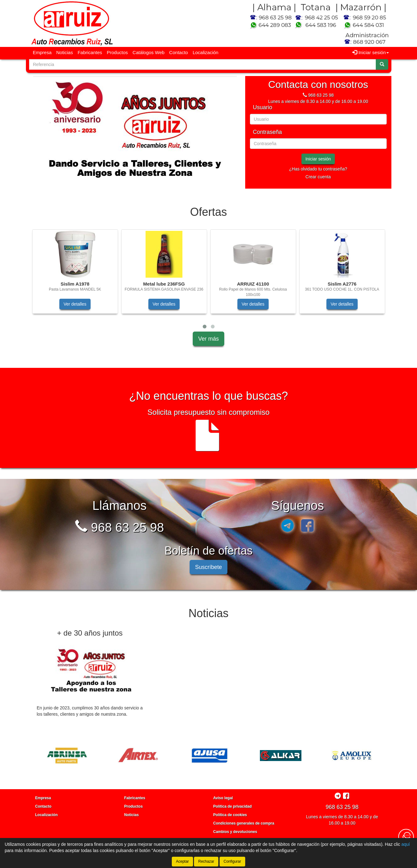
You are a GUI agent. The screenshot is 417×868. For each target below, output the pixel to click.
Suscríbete (208, 567)
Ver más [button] (208, 339)
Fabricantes (90, 52)
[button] (205, 327)
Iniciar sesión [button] (371, 52)
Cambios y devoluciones (235, 832)
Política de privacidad (233, 806)
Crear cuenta (318, 177)
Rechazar (206, 861)
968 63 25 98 (321, 95)
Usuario (263, 107)
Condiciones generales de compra (244, 823)
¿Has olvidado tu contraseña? (318, 169)
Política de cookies (230, 815)
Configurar (232, 861)
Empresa (42, 52)
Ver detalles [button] (75, 304)
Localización (206, 52)
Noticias (65, 52)
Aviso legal (223, 798)
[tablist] (135, 132)
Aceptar (182, 861)
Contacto (179, 52)
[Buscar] (382, 64)
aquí (406, 844)
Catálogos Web (148, 52)
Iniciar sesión (318, 159)
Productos (117, 52)
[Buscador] (203, 64)
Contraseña (268, 132)
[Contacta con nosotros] (406, 837)
